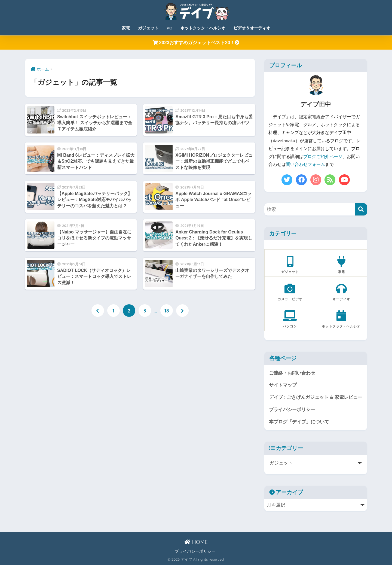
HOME (196, 542)
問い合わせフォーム (305, 164)
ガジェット (148, 28)
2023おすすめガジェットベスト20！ (196, 43)
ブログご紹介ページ (323, 157)
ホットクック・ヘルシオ (203, 28)
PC (169, 28)
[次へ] (182, 311)
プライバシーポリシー (292, 410)
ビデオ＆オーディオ (252, 28)
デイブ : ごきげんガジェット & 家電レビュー (316, 397)
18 (167, 311)
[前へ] (98, 311)
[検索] (361, 209)
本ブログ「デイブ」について (299, 422)
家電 (126, 28)
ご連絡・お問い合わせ (292, 373)
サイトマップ (283, 385)
